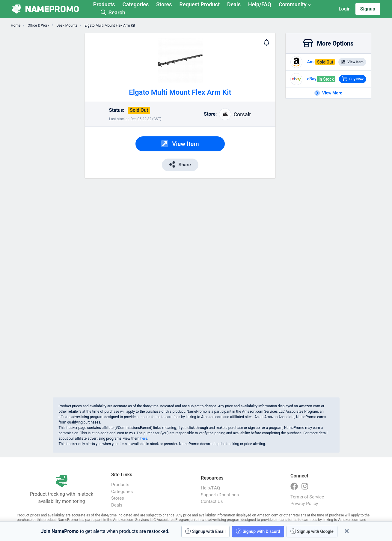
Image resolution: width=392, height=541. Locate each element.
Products (104, 4)
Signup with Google (312, 531)
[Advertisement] (48, 123)
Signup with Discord (258, 531)
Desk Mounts (66, 25)
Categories (136, 4)
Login (345, 9)
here (144, 438)
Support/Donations (220, 495)
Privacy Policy (304, 504)
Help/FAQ (260, 4)
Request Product (200, 4)
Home (16, 25)
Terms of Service (307, 497)
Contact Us (212, 501)
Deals (234, 4)
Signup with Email (205, 531)
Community (293, 4)
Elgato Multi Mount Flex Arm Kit (109, 25)
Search (113, 12)
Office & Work (38, 25)
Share (180, 164)
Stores (164, 4)
